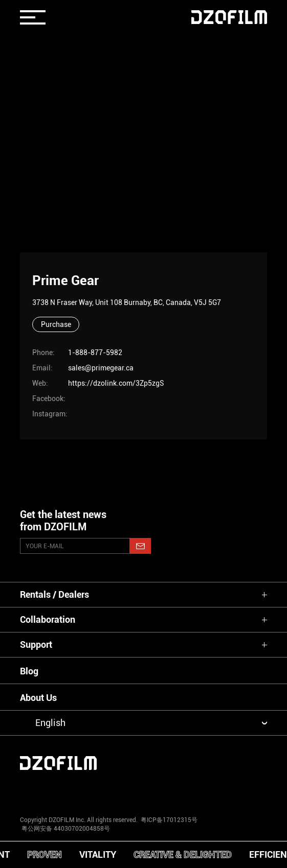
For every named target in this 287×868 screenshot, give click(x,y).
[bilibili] (246, 790)
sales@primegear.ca (101, 368)
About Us (38, 698)
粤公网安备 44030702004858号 (65, 829)
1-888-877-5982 (95, 353)
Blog (29, 671)
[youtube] (92, 790)
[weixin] (195, 790)
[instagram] (41, 790)
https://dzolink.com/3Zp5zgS (116, 383)
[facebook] (143, 790)
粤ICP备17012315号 (169, 820)
